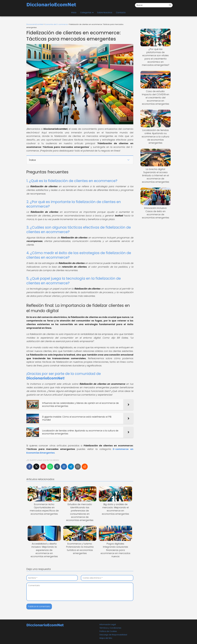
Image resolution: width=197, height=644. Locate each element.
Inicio (74, 13)
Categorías (86, 13)
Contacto (121, 13)
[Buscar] (170, 5)
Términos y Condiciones (110, 628)
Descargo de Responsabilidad (113, 635)
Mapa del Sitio (106, 638)
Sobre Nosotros (105, 13)
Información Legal (108, 625)
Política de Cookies (108, 631)
